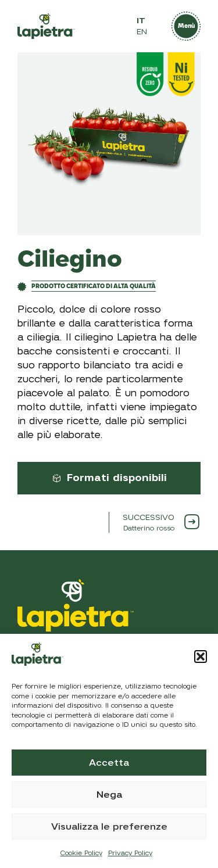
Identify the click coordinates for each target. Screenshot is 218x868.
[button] (201, 657)
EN (142, 32)
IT (141, 21)
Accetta (109, 763)
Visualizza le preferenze (109, 827)
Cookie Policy (81, 853)
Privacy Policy (130, 853)
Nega (109, 795)
